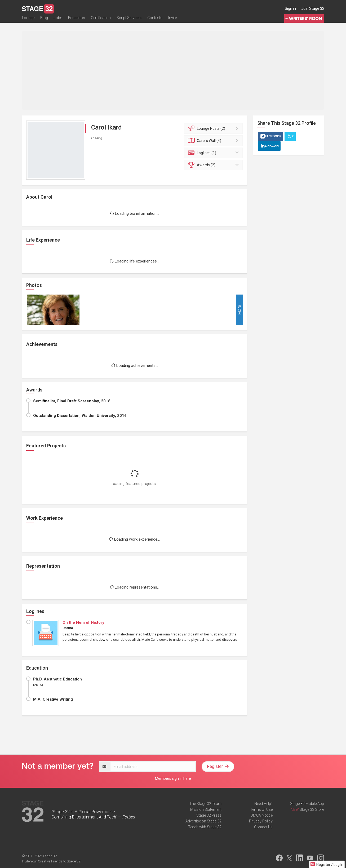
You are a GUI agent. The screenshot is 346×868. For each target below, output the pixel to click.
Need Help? (263, 804)
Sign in (290, 8)
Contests (155, 20)
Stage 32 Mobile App (307, 804)
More (239, 310)
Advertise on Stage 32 (203, 821)
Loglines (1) (214, 153)
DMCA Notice (262, 815)
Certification (101, 20)
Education (77, 20)
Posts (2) (214, 128)
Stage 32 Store (312, 809)
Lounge (28, 20)
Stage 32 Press (209, 815)
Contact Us (263, 827)
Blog (44, 20)
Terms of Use (261, 809)
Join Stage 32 (313, 8)
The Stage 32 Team (205, 804)
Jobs (58, 20)
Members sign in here (173, 778)
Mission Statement (206, 809)
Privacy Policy (261, 821)
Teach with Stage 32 (205, 827)
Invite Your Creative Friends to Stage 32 (51, 861)
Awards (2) (214, 165)
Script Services (129, 20)
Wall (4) (214, 141)
